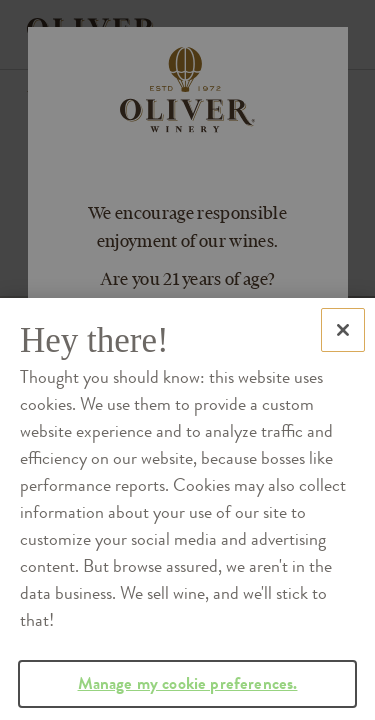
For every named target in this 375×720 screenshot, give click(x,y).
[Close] (343, 342)
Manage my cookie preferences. (188, 694)
